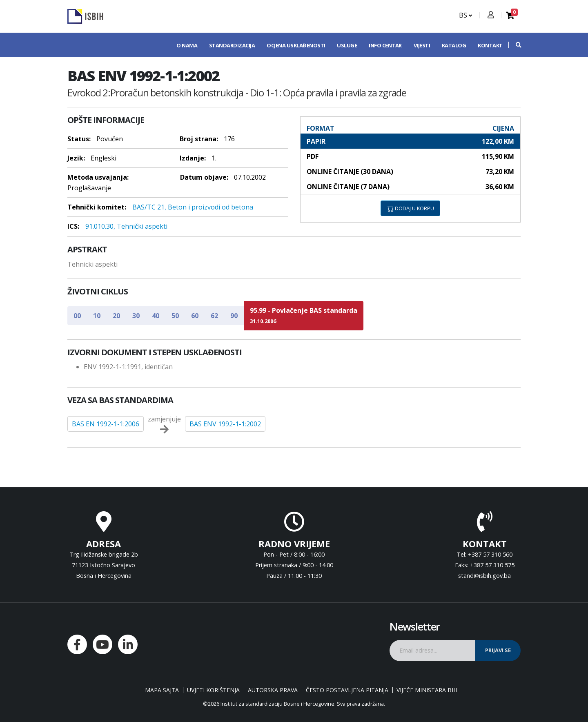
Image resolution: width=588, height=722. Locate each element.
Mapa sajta (162, 690)
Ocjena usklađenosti (296, 45)
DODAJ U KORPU (411, 208)
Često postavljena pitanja (347, 690)
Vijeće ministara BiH (427, 690)
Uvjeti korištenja (213, 690)
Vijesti (422, 45)
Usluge (347, 45)
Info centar (385, 45)
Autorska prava (273, 690)
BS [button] (465, 15)
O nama (187, 45)
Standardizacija (232, 45)
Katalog (454, 45)
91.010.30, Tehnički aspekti (126, 226)
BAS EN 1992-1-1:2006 (106, 424)
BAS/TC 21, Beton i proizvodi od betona (193, 207)
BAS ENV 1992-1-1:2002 (225, 424)
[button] (514, 45)
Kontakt (490, 45)
